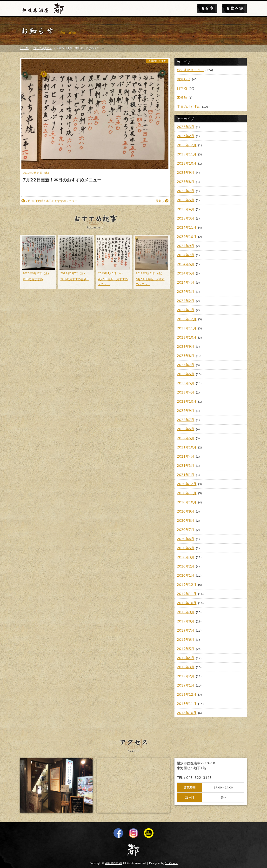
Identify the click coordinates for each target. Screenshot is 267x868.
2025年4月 (186, 209)
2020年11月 (187, 493)
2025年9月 (186, 173)
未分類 (182, 97)
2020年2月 (186, 566)
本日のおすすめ (157, 61)
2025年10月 (187, 163)
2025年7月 (186, 191)
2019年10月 (187, 603)
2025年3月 (186, 218)
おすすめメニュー (190, 70)
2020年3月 (186, 557)
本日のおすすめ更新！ (75, 279)
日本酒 (182, 88)
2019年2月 (186, 676)
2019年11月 (187, 594)
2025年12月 (187, 145)
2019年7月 (186, 630)
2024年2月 (186, 301)
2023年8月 (186, 356)
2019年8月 (186, 621)
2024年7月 (186, 255)
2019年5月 (186, 649)
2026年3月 (186, 127)
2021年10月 (187, 447)
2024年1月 (186, 310)
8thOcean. (171, 863)
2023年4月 (186, 392)
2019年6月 (186, 640)
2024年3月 (186, 292)
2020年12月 (187, 484)
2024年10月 (187, 237)
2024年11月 (187, 227)
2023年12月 (187, 319)
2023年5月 (186, 383)
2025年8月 (186, 182)
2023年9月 (186, 347)
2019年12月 (187, 585)
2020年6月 (186, 539)
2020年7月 (186, 530)
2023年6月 (186, 374)
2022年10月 (187, 401)
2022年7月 (186, 420)
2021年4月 (186, 456)
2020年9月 (186, 511)
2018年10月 (187, 713)
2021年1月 (186, 475)
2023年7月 (186, 365)
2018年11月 (187, 704)
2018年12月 (187, 694)
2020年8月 (186, 521)
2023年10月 (187, 337)
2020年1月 (186, 575)
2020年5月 (186, 548)
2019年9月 (186, 612)
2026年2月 (186, 136)
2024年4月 (186, 282)
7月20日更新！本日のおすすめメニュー (50, 201)
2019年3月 (186, 667)
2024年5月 (186, 273)
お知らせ (184, 79)
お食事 (207, 8)
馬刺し (162, 201)
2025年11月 (187, 154)
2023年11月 (187, 328)
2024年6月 (186, 264)
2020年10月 (187, 502)
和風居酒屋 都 (113, 863)
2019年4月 (186, 658)
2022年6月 (186, 429)
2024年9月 (186, 246)
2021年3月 (186, 466)
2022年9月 (186, 411)
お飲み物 (234, 8)
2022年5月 (186, 438)
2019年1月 (186, 685)
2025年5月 (186, 200)
